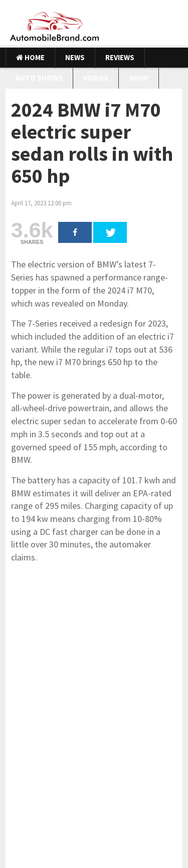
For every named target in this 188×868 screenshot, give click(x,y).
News (75, 57)
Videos (96, 78)
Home (30, 57)
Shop (139, 78)
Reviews (120, 57)
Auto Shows (39, 78)
